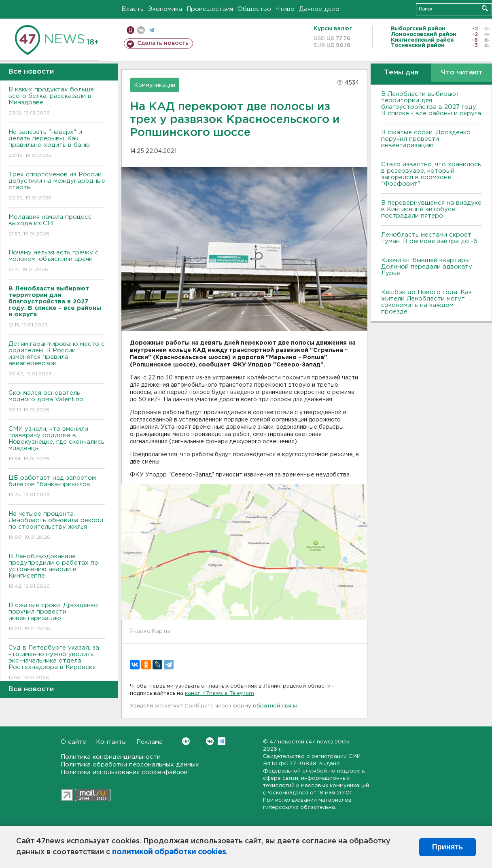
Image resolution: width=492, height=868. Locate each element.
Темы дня (401, 73)
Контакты (111, 742)
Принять (447, 847)
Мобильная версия (130, 30)
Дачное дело (319, 9)
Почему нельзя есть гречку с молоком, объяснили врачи (57, 261)
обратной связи (275, 706)
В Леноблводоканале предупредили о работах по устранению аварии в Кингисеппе (57, 572)
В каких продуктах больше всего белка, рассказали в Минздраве (57, 102)
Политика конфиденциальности (111, 757)
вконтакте (141, 30)
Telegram (222, 741)
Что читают (462, 73)
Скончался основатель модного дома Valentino (57, 402)
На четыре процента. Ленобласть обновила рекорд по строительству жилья (57, 526)
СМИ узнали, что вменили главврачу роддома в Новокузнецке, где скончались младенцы (57, 444)
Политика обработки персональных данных (130, 765)
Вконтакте (186, 741)
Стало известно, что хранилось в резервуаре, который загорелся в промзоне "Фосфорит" (431, 174)
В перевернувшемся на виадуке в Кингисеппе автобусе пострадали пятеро (431, 209)
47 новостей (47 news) (301, 742)
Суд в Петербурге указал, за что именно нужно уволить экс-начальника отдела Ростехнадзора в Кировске (57, 663)
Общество (254, 9)
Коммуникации (155, 85)
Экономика (165, 9)
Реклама (150, 742)
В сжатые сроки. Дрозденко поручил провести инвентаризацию (57, 617)
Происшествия (210, 9)
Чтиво (285, 9)
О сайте (73, 742)
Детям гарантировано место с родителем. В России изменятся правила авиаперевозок (57, 359)
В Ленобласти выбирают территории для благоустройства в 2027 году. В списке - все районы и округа (431, 104)
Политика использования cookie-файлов (124, 772)
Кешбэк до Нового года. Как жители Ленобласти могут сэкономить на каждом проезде (426, 302)
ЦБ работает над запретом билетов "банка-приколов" (57, 487)
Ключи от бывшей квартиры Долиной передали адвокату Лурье (427, 267)
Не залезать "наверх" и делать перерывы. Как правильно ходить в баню (57, 144)
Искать (485, 8)
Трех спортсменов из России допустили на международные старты (57, 187)
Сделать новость (163, 43)
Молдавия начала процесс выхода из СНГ (57, 226)
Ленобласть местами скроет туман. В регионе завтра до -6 (429, 238)
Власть (133, 9)
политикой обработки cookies (169, 852)
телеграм (152, 30)
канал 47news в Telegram (219, 693)
